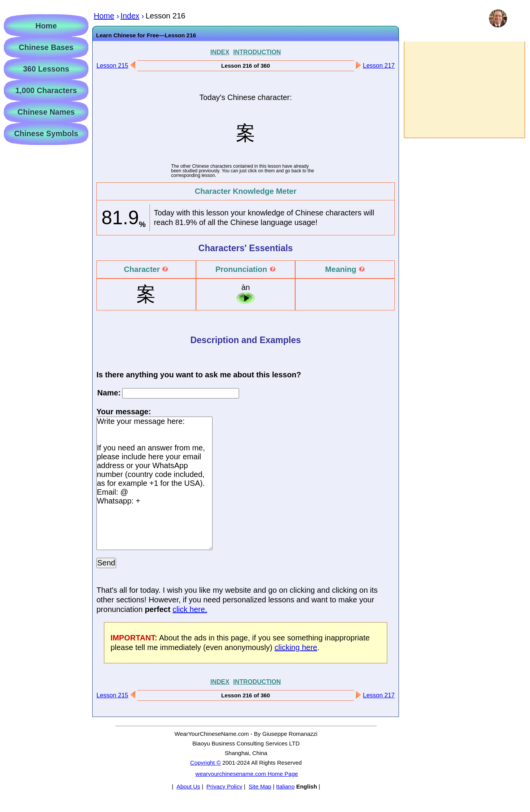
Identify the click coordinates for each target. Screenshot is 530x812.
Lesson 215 (112, 66)
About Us (188, 786)
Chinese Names (46, 112)
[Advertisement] (464, 90)
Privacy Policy (224, 786)
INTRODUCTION (257, 52)
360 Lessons (46, 69)
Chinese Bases (46, 47)
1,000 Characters (46, 90)
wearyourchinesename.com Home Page (247, 774)
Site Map (260, 786)
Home (46, 26)
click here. (190, 609)
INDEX (220, 52)
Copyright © (205, 763)
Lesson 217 (379, 66)
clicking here (296, 647)
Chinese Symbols (46, 133)
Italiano (285, 786)
